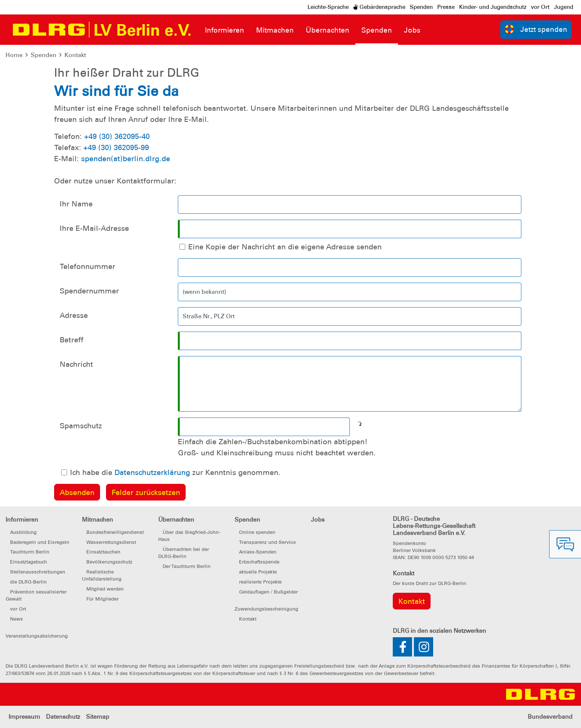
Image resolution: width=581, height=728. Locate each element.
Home (14, 55)
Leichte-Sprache (328, 7)
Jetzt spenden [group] (536, 29)
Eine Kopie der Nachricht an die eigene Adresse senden (285, 247)
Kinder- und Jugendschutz (493, 7)
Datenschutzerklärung (152, 472)
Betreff (72, 340)
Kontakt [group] (412, 601)
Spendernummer (89, 291)
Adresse (74, 315)
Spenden (421, 7)
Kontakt (75, 55)
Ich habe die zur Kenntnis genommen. (175, 472)
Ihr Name (76, 204)
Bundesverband (550, 717)
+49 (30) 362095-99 (116, 147)
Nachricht (76, 364)
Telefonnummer (87, 266)
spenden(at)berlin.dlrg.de (126, 159)
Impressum (24, 717)
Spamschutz (81, 426)
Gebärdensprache (379, 7)
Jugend (564, 7)
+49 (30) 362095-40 (117, 136)
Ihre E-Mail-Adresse (94, 228)
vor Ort (540, 7)
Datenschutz (63, 717)
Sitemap (98, 717)
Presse (446, 7)
